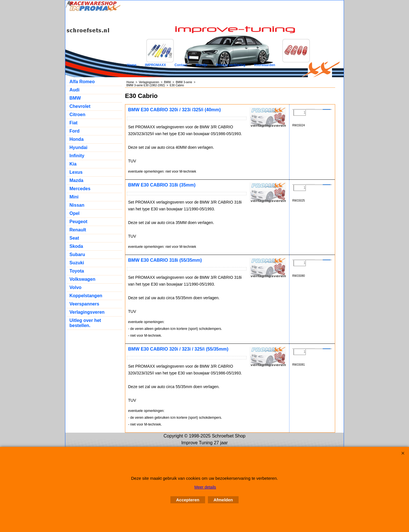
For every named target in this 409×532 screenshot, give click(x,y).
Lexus (76, 172)
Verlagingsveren (87, 312)
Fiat (74, 123)
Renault (78, 230)
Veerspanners (84, 304)
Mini (74, 197)
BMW (75, 98)
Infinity (77, 156)
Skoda (76, 246)
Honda (77, 139)
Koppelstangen (86, 296)
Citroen (78, 115)
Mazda (77, 180)
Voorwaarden (265, 65)
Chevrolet (80, 106)
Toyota (77, 271)
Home (132, 65)
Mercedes (80, 189)
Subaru (77, 255)
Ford (75, 131)
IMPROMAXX (155, 65)
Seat (74, 238)
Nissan (77, 205)
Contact (181, 65)
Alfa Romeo (82, 82)
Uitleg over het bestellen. (85, 323)
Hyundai (79, 147)
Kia (73, 164)
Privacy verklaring (230, 65)
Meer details (205, 487)
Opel (75, 213)
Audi (75, 90)
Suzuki (77, 263)
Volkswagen (83, 279)
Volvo (76, 287)
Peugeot (79, 222)
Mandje (202, 65)
